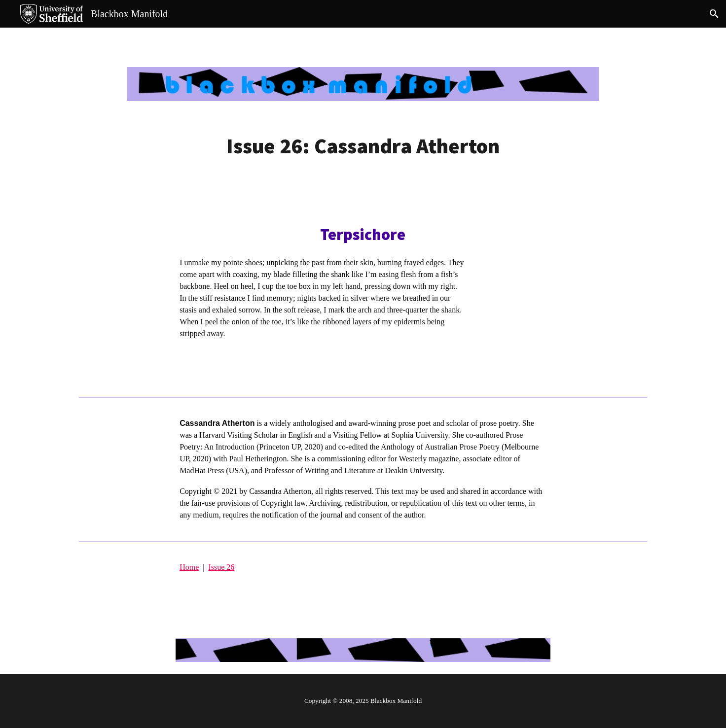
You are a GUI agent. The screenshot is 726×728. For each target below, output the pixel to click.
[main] (363, 146)
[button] (714, 14)
